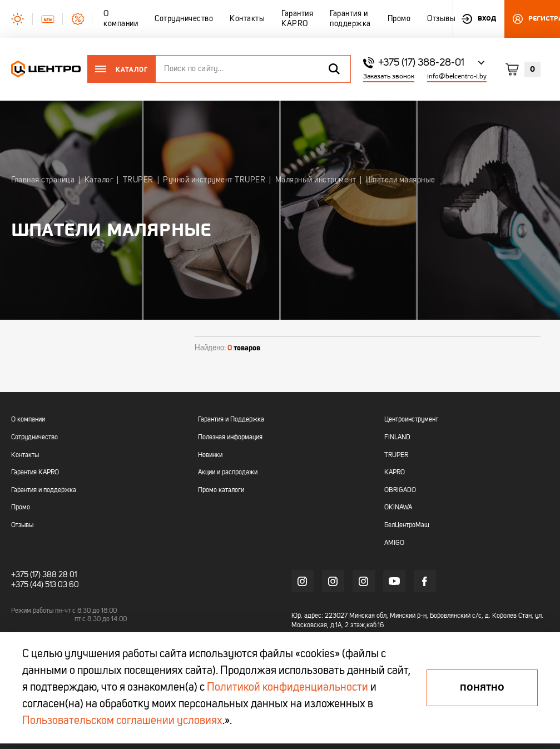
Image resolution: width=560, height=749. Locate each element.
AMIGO (394, 543)
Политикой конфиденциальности (288, 688)
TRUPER (396, 455)
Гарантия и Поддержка (231, 420)
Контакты (25, 455)
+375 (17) (26, 575)
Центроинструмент (411, 420)
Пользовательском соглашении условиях (122, 721)
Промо (21, 508)
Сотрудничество (34, 438)
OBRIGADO (400, 490)
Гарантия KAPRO (35, 473)
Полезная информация (230, 438)
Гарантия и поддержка (44, 490)
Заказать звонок (389, 76)
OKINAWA (398, 508)
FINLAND (397, 438)
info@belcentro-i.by (457, 76)
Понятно (482, 688)
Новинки (210, 455)
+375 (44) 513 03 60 (45, 585)
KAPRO (395, 473)
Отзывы (22, 525)
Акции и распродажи (228, 473)
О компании (28, 420)
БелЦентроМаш (407, 525)
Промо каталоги (221, 490)
